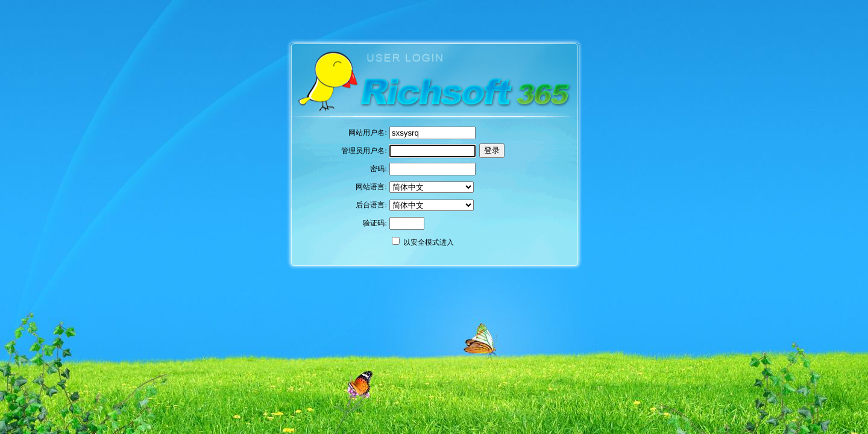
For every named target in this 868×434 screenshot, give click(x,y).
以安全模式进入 (429, 242)
